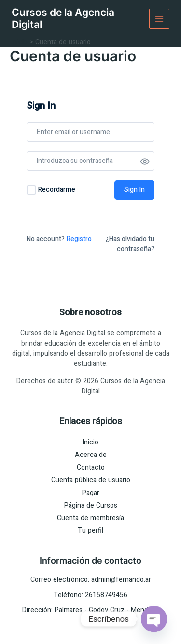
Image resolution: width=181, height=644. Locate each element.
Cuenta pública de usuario (91, 480)
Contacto (91, 467)
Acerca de (91, 455)
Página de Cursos (91, 505)
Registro (79, 239)
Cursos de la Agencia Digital (63, 18)
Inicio (90, 442)
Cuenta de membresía (90, 518)
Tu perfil (90, 530)
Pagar (91, 493)
